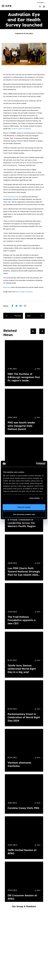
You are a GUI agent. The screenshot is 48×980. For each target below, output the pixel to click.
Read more (7, 287)
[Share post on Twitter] (18, 306)
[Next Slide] (42, 331)
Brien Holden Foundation (24, 292)
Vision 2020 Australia (11, 197)
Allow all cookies (24, 507)
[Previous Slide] (33, 331)
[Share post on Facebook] (14, 306)
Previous (13, 316)
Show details (35, 498)
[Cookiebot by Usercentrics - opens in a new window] (36, 464)
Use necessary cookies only (24, 514)
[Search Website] (40, 7)
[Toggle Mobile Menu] (44, 7)
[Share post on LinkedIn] (22, 306)
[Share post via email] (26, 306)
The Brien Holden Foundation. (21, 129)
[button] (41, 3)
